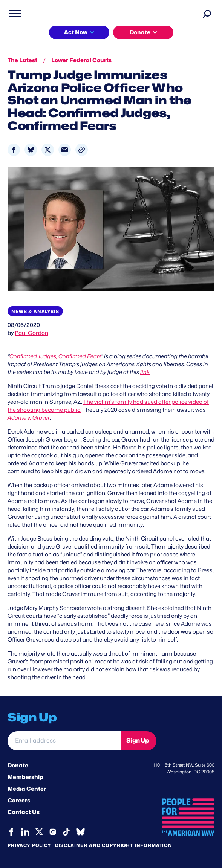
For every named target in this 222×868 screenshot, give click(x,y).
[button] (82, 150)
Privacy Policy (29, 845)
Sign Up (138, 740)
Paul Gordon (31, 333)
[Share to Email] (65, 150)
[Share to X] (48, 150)
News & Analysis (35, 311)
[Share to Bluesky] (31, 150)
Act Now (76, 32)
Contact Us (24, 812)
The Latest (22, 60)
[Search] (207, 14)
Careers (19, 801)
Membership (25, 777)
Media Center (27, 789)
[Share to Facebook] (14, 150)
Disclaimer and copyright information (114, 845)
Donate (140, 32)
